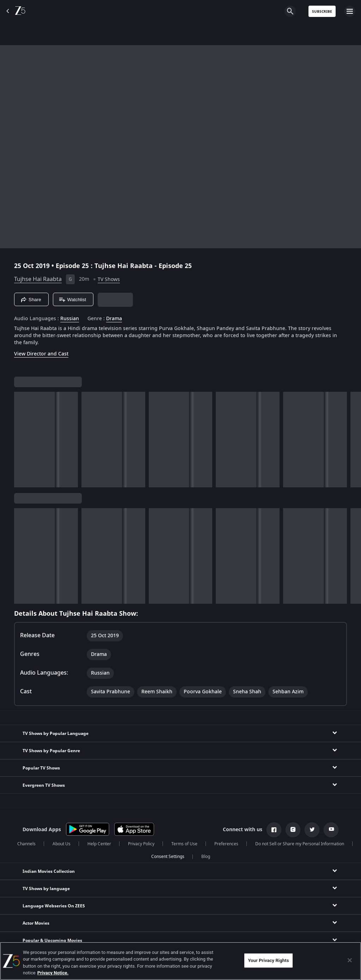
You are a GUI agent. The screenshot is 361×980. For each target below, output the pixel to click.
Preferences (226, 844)
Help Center (99, 844)
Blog (206, 857)
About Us (62, 844)
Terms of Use (184, 844)
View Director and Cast (41, 354)
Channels (26, 844)
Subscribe (322, 11)
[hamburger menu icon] (350, 11)
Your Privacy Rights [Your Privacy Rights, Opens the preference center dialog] (268, 960)
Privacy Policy (141, 844)
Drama (114, 319)
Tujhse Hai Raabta (38, 279)
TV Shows (109, 279)
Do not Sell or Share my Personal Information (300, 844)
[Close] (350, 960)
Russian (70, 319)
